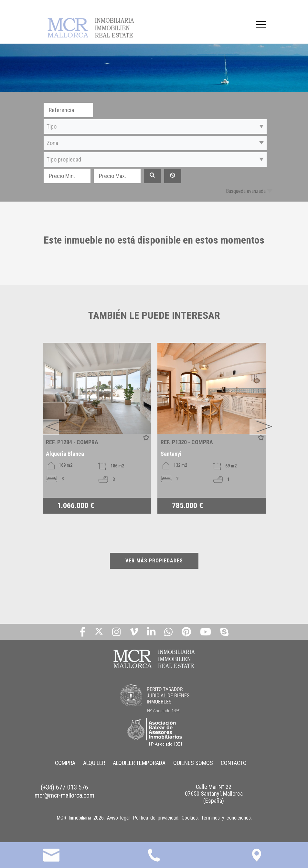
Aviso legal (118, 818)
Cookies (190, 818)
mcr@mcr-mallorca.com (64, 795)
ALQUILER (94, 763)
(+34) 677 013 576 (64, 787)
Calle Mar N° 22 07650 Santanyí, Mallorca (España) (214, 794)
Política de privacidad (156, 818)
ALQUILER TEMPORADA (139, 763)
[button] (155, 126)
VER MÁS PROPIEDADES (154, 561)
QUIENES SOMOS (193, 763)
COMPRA (65, 763)
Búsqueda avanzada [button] (246, 191)
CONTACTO (234, 763)
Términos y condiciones (226, 818)
